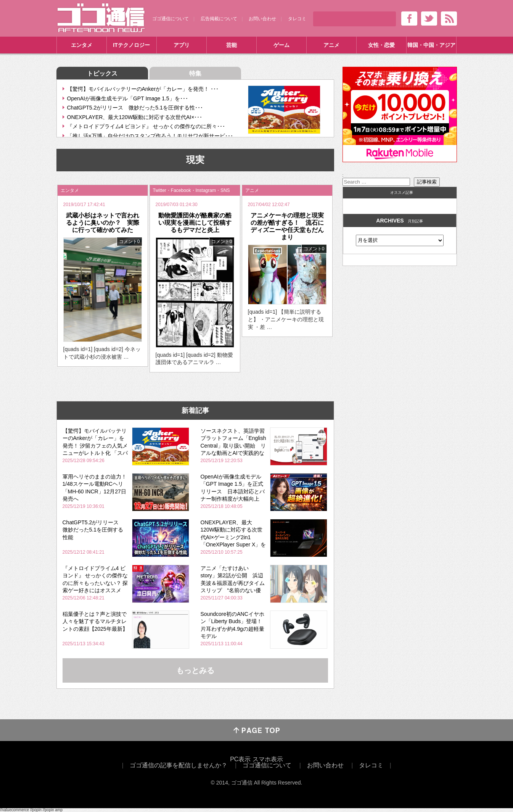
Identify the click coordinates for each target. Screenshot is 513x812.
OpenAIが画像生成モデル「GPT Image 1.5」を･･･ (128, 98)
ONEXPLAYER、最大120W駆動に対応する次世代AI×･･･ (135, 117)
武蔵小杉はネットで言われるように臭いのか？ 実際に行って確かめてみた (103, 223)
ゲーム (281, 45)
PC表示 (240, 759)
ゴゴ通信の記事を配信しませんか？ (179, 765)
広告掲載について (219, 19)
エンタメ (82, 45)
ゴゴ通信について (170, 19)
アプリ (182, 45)
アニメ (331, 45)
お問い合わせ (262, 19)
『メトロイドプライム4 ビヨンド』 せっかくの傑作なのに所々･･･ (146, 126)
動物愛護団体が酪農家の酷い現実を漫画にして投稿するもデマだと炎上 (195, 223)
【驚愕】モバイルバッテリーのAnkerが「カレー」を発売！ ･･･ (143, 89)
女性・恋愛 (381, 45)
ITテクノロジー (131, 45)
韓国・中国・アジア (431, 45)
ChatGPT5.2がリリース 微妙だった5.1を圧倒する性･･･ (135, 108)
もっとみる (195, 670)
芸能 (232, 45)
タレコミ (297, 19)
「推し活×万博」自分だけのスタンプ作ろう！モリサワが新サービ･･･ (150, 136)
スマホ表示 (268, 759)
